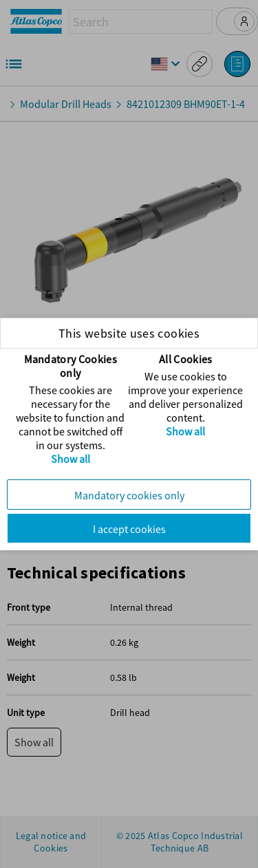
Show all (71, 459)
